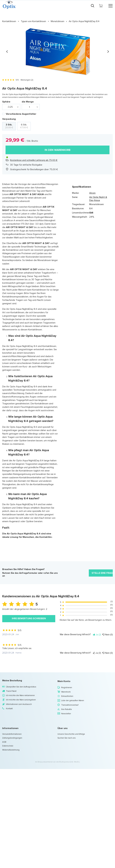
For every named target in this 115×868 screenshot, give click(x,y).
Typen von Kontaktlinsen (33, 21)
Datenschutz (8, 746)
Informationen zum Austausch (19, 704)
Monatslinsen (57, 21)
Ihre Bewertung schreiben (29, 618)
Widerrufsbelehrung (11, 750)
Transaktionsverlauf (70, 705)
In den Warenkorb (57, 150)
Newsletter (66, 714)
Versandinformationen (12, 734)
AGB (4, 742)
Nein (108, 635)
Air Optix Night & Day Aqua (98, 199)
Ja (97, 635)
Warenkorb (66, 692)
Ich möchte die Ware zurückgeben (21, 700)
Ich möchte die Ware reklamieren (20, 695)
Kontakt (9, 709)
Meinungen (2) (27, 80)
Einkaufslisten (67, 696)
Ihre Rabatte (67, 709)
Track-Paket (11, 691)
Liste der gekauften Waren (73, 701)
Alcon (92, 193)
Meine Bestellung (12, 681)
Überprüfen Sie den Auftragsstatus (21, 687)
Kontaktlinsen (9, 21)
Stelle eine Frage (102, 573)
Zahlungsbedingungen (12, 738)
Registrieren (67, 688)
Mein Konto (64, 681)
